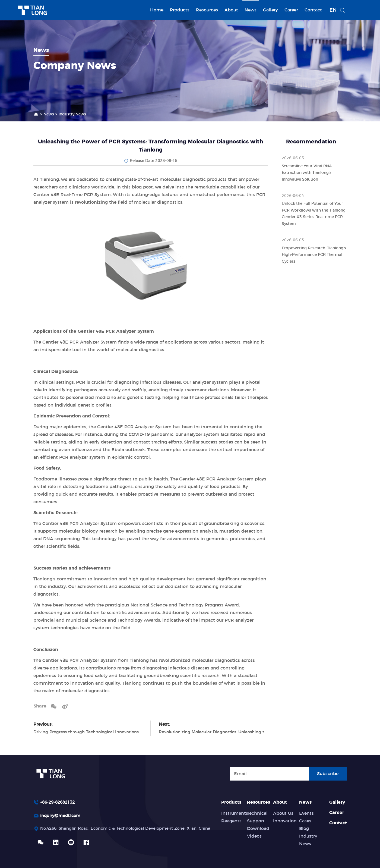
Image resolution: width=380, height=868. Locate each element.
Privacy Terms (306, 860)
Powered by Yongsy (178, 860)
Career (291, 10)
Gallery (270, 10)
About (231, 10)
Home (157, 10)
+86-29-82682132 (59, 788)
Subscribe (328, 759)
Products (180, 10)
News (251, 10)
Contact (313, 10)
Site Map (337, 860)
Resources (207, 10)
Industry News (72, 114)
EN (333, 10)
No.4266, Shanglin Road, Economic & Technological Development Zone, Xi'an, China (132, 815)
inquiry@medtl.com (62, 801)
